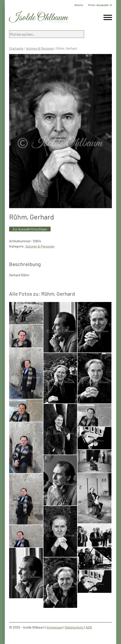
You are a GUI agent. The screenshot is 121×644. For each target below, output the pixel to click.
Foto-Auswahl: (100, 5)
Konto (79, 5)
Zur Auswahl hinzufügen (30, 229)
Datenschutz (74, 627)
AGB (89, 627)
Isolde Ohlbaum (38, 18)
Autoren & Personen (40, 48)
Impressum (55, 627)
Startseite (16, 48)
